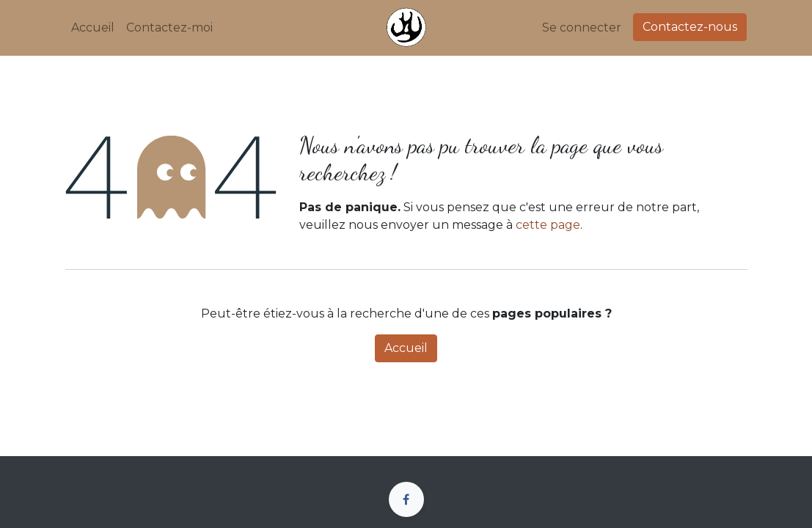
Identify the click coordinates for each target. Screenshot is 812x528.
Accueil (406, 348)
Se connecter (582, 27)
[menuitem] (93, 28)
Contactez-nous (690, 27)
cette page (548, 225)
